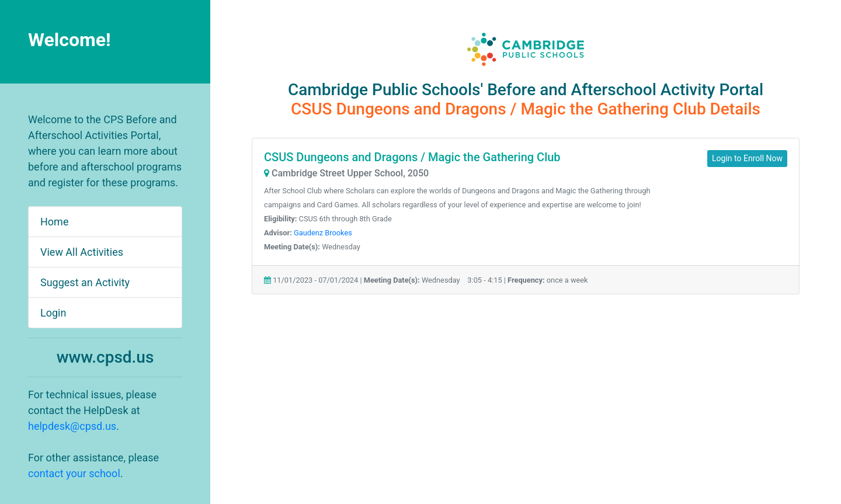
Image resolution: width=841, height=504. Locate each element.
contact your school (74, 473)
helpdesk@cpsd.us (72, 426)
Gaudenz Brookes (323, 233)
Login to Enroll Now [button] (747, 158)
